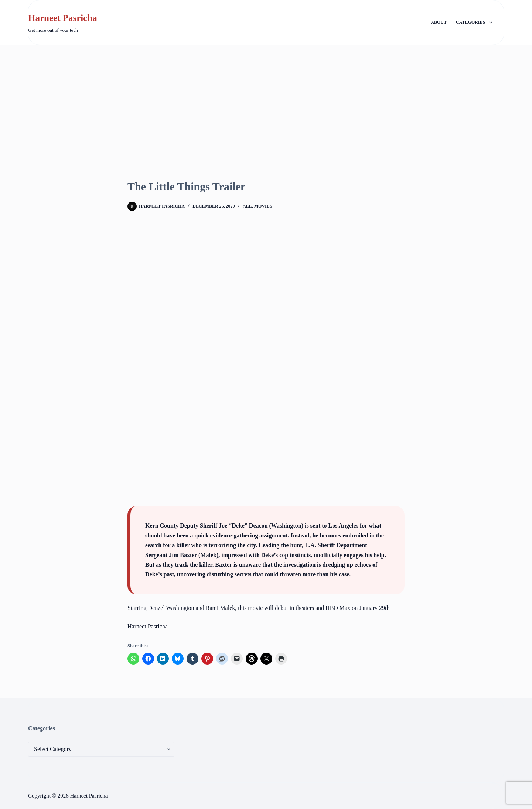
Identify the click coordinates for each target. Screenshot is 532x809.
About (439, 22)
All (247, 206)
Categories (475, 23)
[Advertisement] (266, 100)
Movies (263, 206)
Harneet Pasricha (63, 18)
